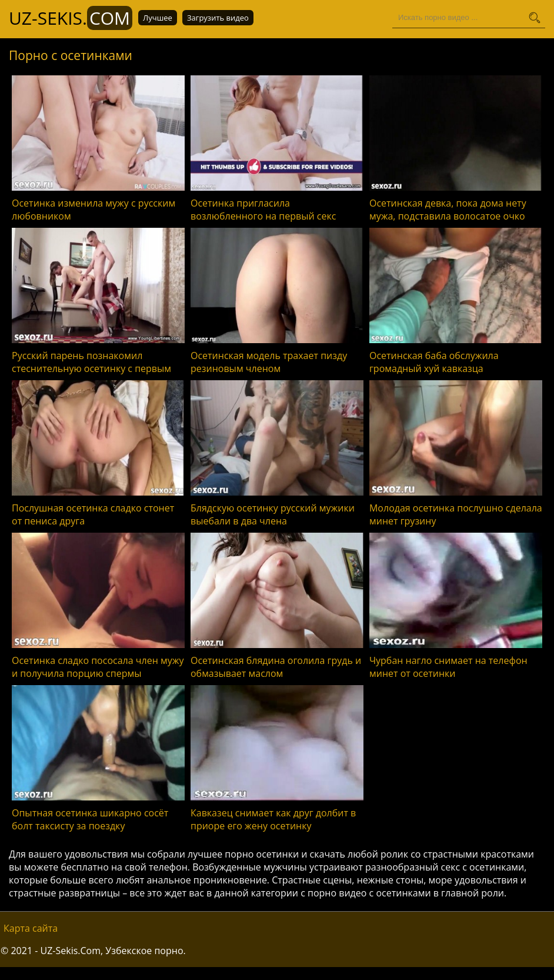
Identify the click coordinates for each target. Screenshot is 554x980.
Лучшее (158, 18)
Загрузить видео (218, 18)
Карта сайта (31, 928)
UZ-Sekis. (71, 18)
